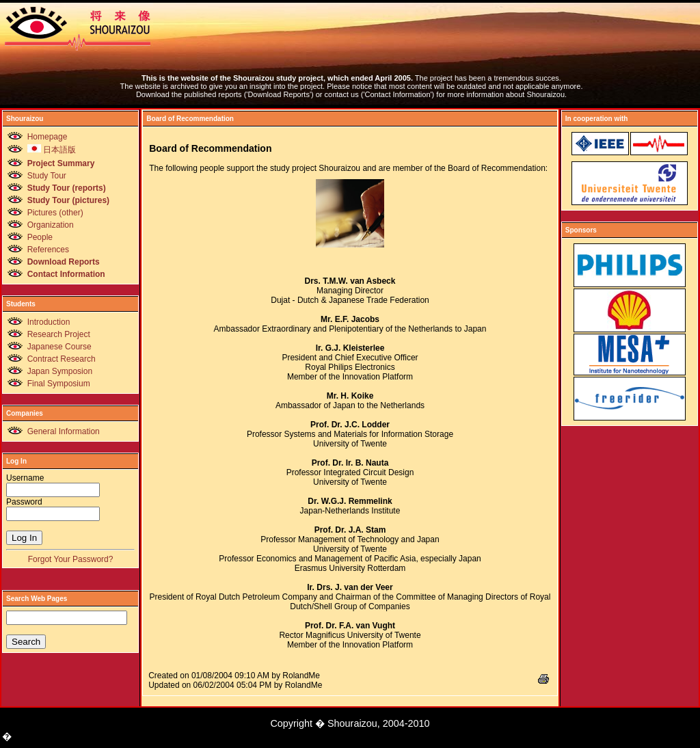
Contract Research (62, 359)
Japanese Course (59, 347)
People (40, 237)
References (48, 250)
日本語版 (52, 150)
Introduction (49, 322)
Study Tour (47, 176)
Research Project (59, 334)
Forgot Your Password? (71, 559)
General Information (64, 431)
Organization (51, 225)
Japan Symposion (60, 371)
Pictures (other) (55, 213)
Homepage (48, 137)
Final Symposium (59, 384)
